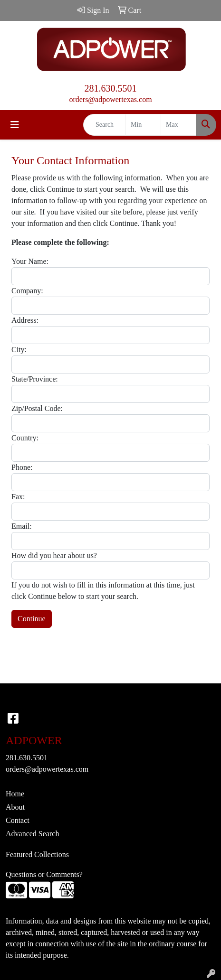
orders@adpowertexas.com (110, 99)
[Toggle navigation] (15, 125)
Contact (18, 820)
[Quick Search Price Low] (143, 125)
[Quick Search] (105, 125)
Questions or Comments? (44, 874)
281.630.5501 (111, 88)
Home (15, 794)
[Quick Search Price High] (178, 125)
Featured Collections (37, 854)
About (15, 807)
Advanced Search (32, 834)
